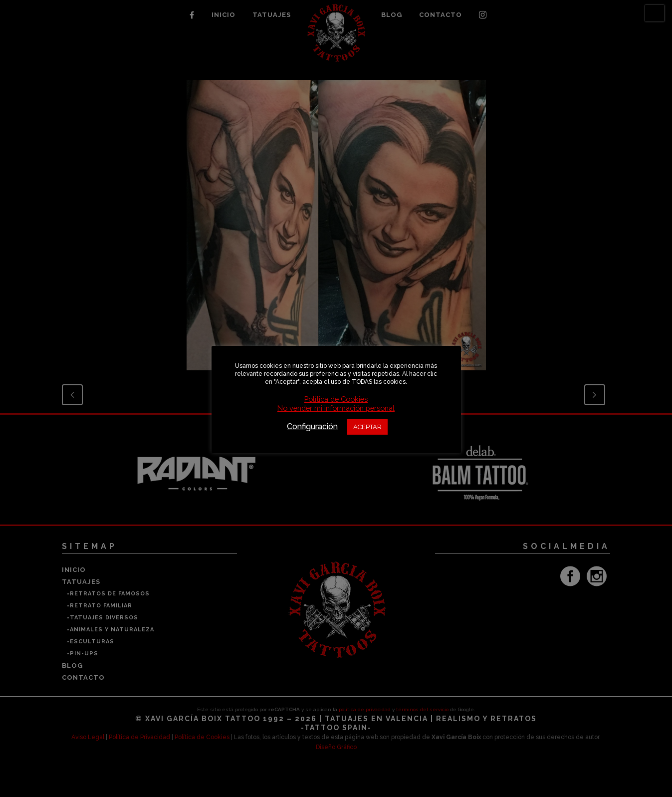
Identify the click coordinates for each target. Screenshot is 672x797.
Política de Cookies (336, 399)
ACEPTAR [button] (367, 427)
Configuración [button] (312, 426)
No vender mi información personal (336, 408)
